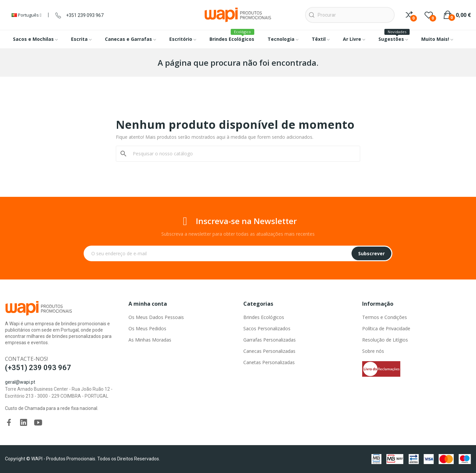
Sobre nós (373, 351)
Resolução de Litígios (385, 340)
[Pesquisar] (242, 154)
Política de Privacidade (386, 328)
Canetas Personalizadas (269, 362)
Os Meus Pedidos (147, 328)
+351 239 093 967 (85, 15)
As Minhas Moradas (150, 340)
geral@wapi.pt (20, 382)
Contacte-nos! (26, 359)
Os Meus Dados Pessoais (156, 317)
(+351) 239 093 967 (38, 368)
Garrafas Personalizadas (270, 340)
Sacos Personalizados (267, 328)
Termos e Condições (385, 317)
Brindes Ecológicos (264, 317)
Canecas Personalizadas (269, 351)
